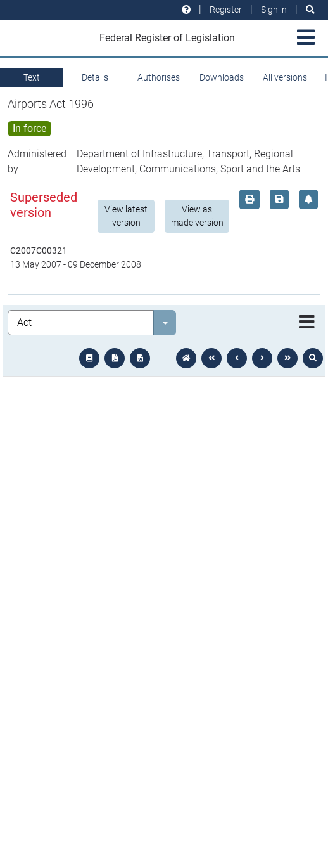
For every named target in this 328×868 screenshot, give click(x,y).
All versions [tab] (285, 77)
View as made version (197, 216)
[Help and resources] (186, 10)
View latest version (126, 216)
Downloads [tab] (222, 77)
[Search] (310, 10)
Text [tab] (32, 77)
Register (226, 10)
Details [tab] (95, 77)
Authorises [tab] (159, 77)
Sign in (274, 10)
